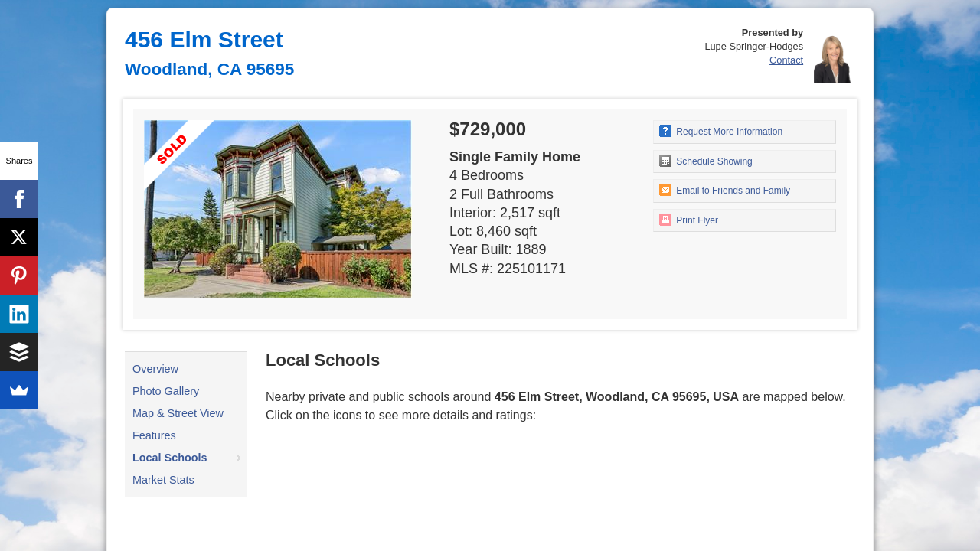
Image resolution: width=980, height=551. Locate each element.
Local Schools (170, 458)
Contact (786, 60)
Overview (155, 369)
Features (154, 435)
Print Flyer (689, 220)
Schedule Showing (706, 161)
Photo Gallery (166, 391)
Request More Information (721, 131)
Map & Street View (178, 413)
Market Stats (163, 480)
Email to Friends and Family (725, 190)
